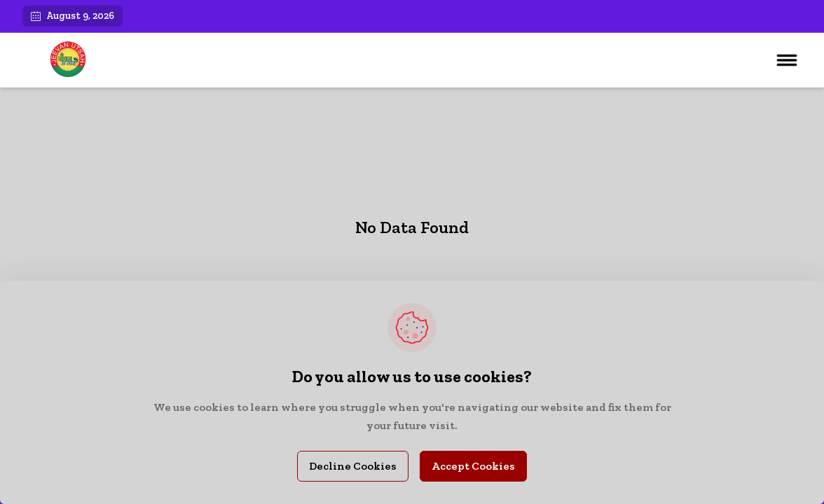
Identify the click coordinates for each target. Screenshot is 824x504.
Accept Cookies (473, 466)
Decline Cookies (353, 466)
